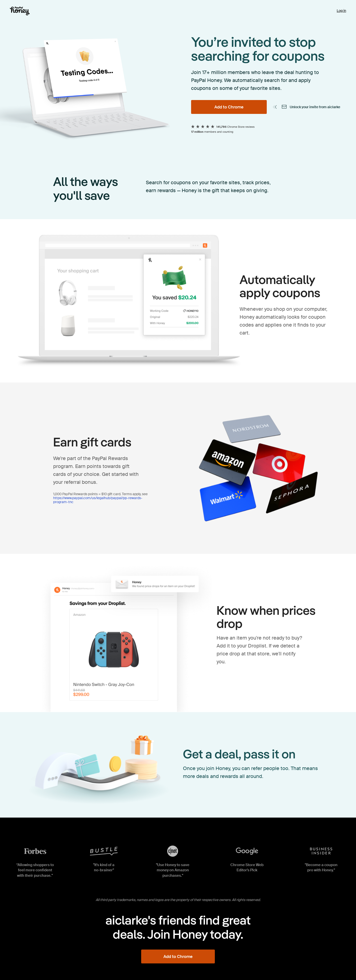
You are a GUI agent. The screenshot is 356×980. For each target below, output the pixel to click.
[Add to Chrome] (229, 107)
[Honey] (20, 11)
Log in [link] (341, 11)
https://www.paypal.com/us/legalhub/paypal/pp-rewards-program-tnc (98, 500)
